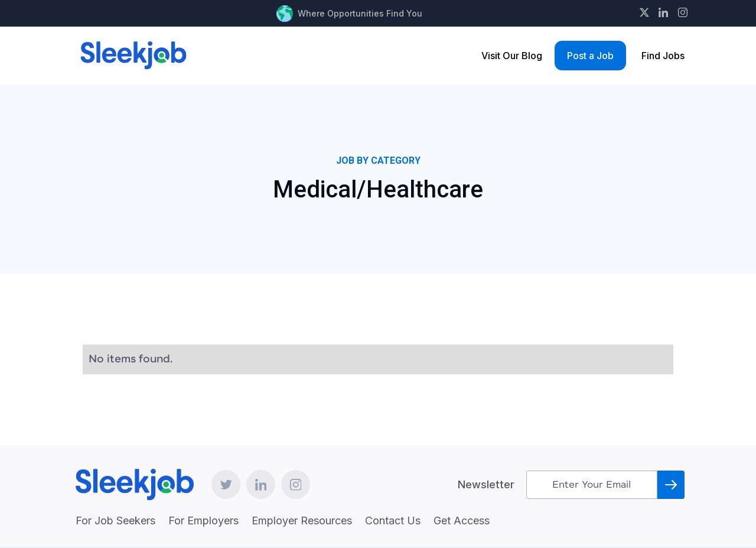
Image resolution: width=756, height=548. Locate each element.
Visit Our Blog (512, 56)
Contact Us (393, 521)
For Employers (203, 521)
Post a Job (590, 56)
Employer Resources (302, 521)
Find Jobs (663, 56)
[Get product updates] (592, 485)
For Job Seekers (115, 521)
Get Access (462, 521)
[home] (133, 55)
